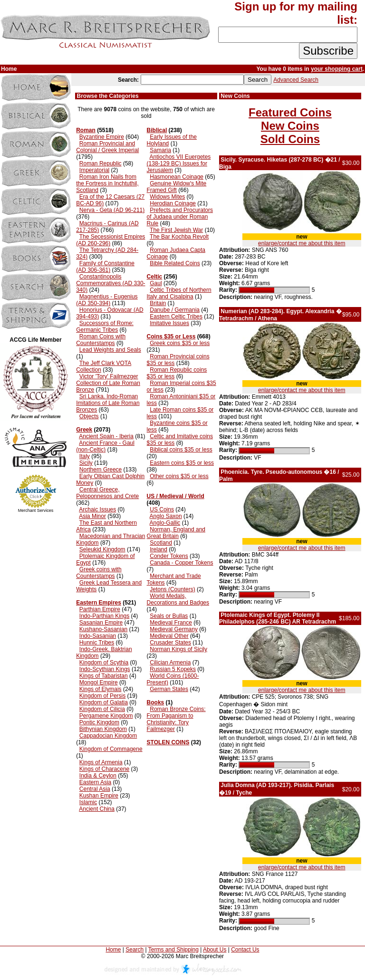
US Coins (162, 509)
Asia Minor (92, 516)
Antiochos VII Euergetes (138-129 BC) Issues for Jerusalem (179, 163)
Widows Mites (167, 197)
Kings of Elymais (101, 689)
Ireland (158, 549)
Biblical (157, 130)
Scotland (161, 543)
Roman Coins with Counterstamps (101, 340)
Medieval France (171, 623)
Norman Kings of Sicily (178, 649)
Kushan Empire (99, 796)
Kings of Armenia (101, 762)
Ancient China (97, 809)
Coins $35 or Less (171, 336)
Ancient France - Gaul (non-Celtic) (105, 446)
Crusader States (170, 643)
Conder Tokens (169, 556)
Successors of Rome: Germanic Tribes (105, 327)
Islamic (88, 802)
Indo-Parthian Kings (104, 616)
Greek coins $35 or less (180, 343)
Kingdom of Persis (102, 696)
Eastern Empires (99, 603)
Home (113, 950)
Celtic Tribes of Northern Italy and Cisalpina (179, 293)
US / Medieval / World (176, 496)
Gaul (156, 283)
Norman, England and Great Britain (176, 533)
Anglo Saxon (166, 516)
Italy (85, 456)
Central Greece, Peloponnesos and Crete (107, 493)
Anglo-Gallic (165, 523)
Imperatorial (94, 170)
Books (156, 702)
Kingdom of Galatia (104, 702)
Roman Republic (101, 163)
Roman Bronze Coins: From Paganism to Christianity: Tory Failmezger (176, 719)
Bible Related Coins (175, 263)
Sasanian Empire (101, 623)
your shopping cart (337, 69)
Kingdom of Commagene (111, 749)
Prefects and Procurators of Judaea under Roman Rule (180, 217)
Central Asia (95, 789)
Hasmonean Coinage (177, 177)
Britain (158, 303)
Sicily (86, 463)
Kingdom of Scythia (104, 663)
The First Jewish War (176, 230)
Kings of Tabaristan (104, 676)
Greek (84, 430)
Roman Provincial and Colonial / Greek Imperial (107, 147)
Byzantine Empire (102, 137)
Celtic (155, 277)
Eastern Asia (95, 782)
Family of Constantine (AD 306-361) (105, 267)
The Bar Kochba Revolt (179, 237)
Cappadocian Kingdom (108, 736)
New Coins (290, 126)
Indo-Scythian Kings (105, 669)
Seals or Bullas (169, 616)
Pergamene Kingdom (106, 716)
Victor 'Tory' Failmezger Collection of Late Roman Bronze (108, 383)
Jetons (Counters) (172, 589)
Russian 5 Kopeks (173, 669)
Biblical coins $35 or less (181, 450)
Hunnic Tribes (97, 643)
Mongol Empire (99, 682)
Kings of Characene (104, 769)
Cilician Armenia (170, 663)
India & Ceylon (98, 776)
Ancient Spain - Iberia (106, 436)
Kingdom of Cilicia (102, 709)
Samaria (160, 150)
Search (134, 950)
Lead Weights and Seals (110, 350)
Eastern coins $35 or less (182, 463)
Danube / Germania (175, 310)
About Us (215, 950)
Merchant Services (36, 510)
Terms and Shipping (173, 950)
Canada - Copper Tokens (181, 563)
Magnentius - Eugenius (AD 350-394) (107, 300)
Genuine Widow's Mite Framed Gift (177, 187)
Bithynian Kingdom (103, 729)
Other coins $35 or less (179, 476)
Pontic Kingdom (99, 722)
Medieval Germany (174, 629)
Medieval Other (169, 636)
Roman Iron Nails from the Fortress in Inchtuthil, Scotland (107, 183)
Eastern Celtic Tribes (176, 317)
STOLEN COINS (168, 742)
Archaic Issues (97, 509)
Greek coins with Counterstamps (99, 573)
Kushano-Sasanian (103, 629)
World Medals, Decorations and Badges (178, 599)
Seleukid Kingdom (102, 549)
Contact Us (245, 950)
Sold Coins (290, 139)
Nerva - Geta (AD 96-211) (112, 210)
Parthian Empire (100, 609)
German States (169, 689)
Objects (89, 416)
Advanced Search (296, 80)
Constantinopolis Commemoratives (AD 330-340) (110, 283)
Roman (86, 130)
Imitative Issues (169, 323)
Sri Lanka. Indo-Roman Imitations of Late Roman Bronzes (108, 403)
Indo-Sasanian (98, 636)
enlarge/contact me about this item (302, 243)
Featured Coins (290, 112)
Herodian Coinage (173, 203)
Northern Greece (101, 470)
